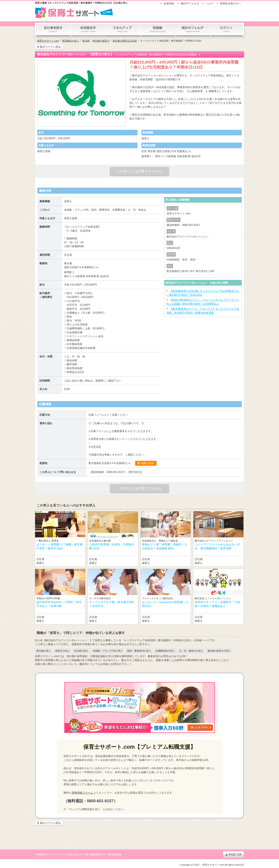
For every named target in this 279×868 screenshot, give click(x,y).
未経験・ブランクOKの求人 (108, 651)
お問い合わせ (75, 855)
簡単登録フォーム (83, 793)
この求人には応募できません (139, 171)
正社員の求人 (81, 651)
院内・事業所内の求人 (139, 651)
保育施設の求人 (71, 41)
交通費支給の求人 (165, 651)
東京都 (86, 41)
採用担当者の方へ (230, 3)
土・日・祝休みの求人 (191, 651)
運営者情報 (115, 855)
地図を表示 (147, 463)
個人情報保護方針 (95, 855)
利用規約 (41, 855)
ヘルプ (209, 3)
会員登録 (169, 3)
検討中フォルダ (190, 3)
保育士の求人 (62, 651)
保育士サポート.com (48, 41)
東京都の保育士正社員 (125, 41)
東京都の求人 (44, 651)
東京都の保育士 (101, 41)
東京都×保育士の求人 (219, 651)
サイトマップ (57, 855)
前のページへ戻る (50, 47)
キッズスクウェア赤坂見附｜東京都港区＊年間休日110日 (171, 41)
